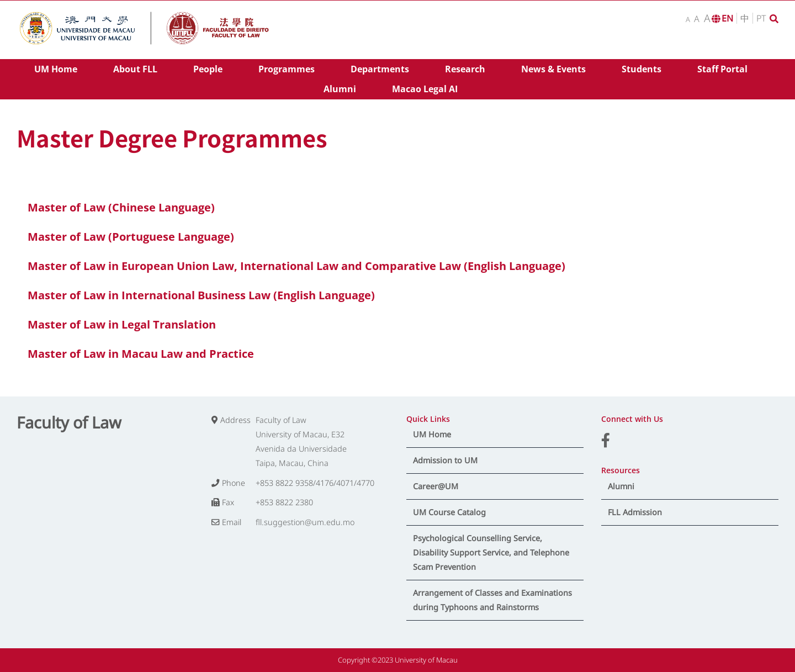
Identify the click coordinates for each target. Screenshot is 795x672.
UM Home (432, 434)
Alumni (621, 486)
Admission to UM (445, 460)
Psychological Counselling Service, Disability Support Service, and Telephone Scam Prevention (491, 552)
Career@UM (436, 486)
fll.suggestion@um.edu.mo (305, 522)
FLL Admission (635, 512)
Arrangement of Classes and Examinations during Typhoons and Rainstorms (492, 600)
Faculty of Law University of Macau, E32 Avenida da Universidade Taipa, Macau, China (301, 441)
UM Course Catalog (449, 512)
